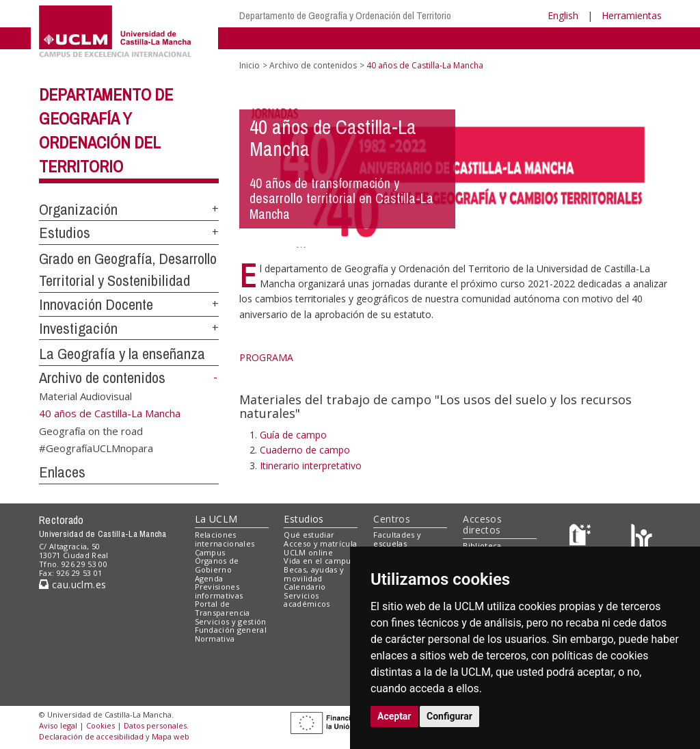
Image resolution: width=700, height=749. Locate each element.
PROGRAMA (266, 357)
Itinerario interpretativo (311, 465)
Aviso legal (58, 725)
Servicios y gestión (231, 621)
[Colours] (642, 538)
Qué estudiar (309, 535)
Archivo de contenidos (102, 378)
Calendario (305, 587)
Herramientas (632, 15)
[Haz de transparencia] (582, 538)
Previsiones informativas (219, 591)
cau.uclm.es (72, 584)
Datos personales (155, 725)
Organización (78, 209)
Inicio (250, 65)
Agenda (209, 578)
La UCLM (216, 519)
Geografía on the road (91, 430)
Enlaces (62, 472)
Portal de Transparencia (223, 608)
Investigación (78, 328)
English (563, 15)
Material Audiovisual (85, 396)
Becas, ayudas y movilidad (314, 574)
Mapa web (171, 736)
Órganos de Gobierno (217, 565)
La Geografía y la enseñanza (122, 354)
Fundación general (231, 630)
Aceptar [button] (394, 716)
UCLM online (308, 552)
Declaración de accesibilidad (91, 736)
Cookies (100, 725)
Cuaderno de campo (305, 450)
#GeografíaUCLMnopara (96, 448)
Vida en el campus (319, 561)
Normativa (215, 639)
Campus (210, 552)
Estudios (65, 233)
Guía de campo (293, 435)
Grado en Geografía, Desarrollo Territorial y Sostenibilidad (128, 270)
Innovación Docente (96, 304)
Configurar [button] (449, 716)
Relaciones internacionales (225, 539)
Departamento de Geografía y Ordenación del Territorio (345, 15)
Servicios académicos (307, 600)
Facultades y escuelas (397, 539)
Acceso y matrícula (320, 543)
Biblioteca (482, 546)
